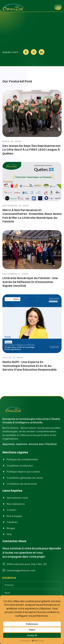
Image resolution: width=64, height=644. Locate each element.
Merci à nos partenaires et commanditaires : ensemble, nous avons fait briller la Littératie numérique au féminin (32, 216)
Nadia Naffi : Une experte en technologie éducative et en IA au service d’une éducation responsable (30, 366)
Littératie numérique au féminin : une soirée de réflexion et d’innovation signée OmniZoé (30, 282)
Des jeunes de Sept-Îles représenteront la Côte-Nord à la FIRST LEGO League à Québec (32, 150)
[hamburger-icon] (58, 7)
